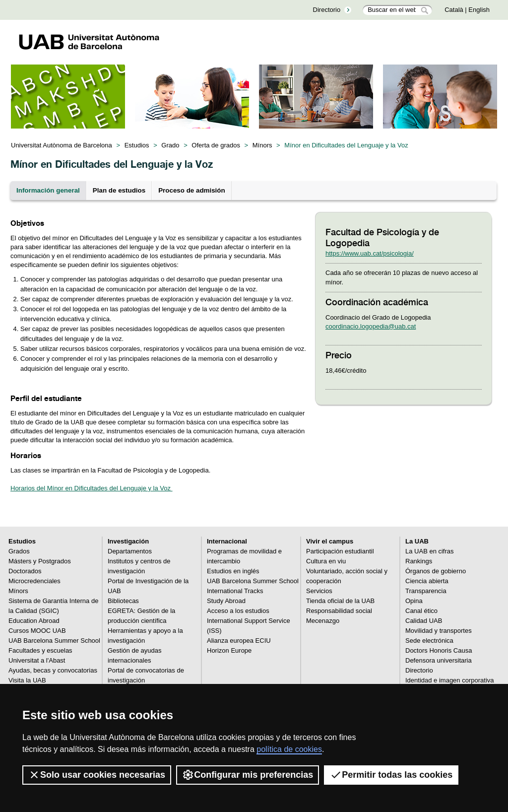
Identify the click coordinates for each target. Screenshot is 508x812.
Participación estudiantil (340, 551)
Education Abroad (34, 621)
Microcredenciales (34, 581)
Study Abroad (226, 601)
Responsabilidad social (339, 611)
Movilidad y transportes (439, 631)
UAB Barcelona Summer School (54, 641)
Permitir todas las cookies (391, 775)
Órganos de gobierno (436, 571)
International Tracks (235, 591)
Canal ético (421, 611)
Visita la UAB (27, 680)
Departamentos (130, 551)
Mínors (262, 145)
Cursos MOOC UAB (37, 631)
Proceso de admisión (192, 190)
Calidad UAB (424, 621)
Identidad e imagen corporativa (450, 680)
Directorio (327, 10)
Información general (48, 190)
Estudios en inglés (233, 571)
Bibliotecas (123, 601)
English (479, 10)
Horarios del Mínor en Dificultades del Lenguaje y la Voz (92, 488)
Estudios (137, 145)
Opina (414, 601)
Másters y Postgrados (40, 561)
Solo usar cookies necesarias (97, 775)
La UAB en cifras (430, 551)
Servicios (319, 591)
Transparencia (426, 591)
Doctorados (25, 571)
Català (454, 10)
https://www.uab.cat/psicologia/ (370, 253)
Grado (170, 145)
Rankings (419, 561)
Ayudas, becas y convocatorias (53, 670)
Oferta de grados (216, 145)
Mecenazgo (323, 621)
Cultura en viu (326, 561)
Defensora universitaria (439, 660)
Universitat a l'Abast (37, 660)
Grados (19, 551)
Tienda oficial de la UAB (340, 601)
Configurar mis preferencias (248, 775)
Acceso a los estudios (238, 611)
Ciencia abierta (427, 581)
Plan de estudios (119, 190)
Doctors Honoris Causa (439, 650)
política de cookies (289, 749)
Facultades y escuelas (40, 650)
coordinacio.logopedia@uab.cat (371, 326)
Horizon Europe (229, 650)
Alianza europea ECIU (239, 641)
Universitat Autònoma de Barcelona (62, 145)
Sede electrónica (429, 641)
